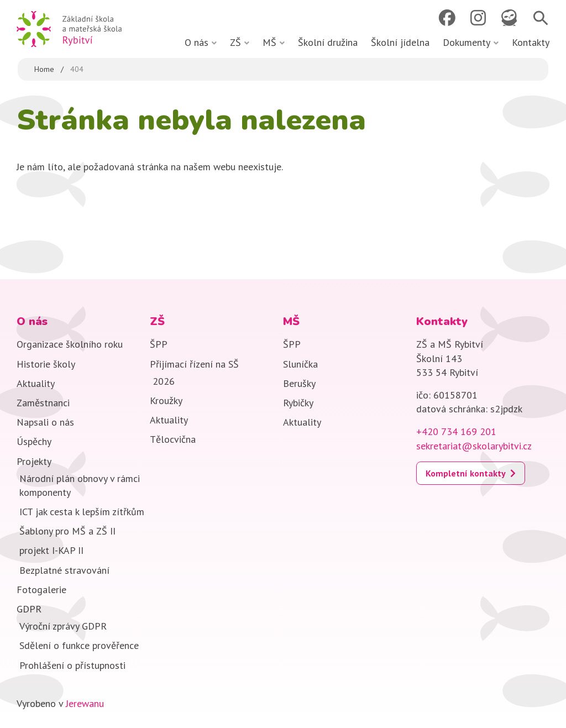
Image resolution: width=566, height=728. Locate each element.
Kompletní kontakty (466, 473)
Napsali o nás (45, 422)
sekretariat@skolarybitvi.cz (474, 446)
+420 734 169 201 (456, 431)
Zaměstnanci (43, 403)
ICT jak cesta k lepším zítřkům (82, 512)
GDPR (29, 609)
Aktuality (36, 383)
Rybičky (298, 403)
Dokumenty (467, 42)
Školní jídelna (400, 42)
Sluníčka (300, 364)
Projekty (34, 461)
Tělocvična (173, 439)
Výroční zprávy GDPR (63, 626)
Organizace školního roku (70, 344)
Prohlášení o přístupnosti (72, 665)
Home (44, 69)
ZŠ (235, 42)
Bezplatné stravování (64, 570)
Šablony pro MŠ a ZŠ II (72, 531)
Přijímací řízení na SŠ (194, 364)
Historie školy (46, 364)
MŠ (269, 42)
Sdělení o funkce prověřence (79, 645)
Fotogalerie (41, 590)
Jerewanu (85, 703)
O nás (196, 42)
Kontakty (531, 42)
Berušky (299, 383)
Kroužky (166, 400)
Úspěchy (34, 441)
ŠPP (159, 344)
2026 (164, 381)
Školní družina (328, 42)
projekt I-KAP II (51, 550)
